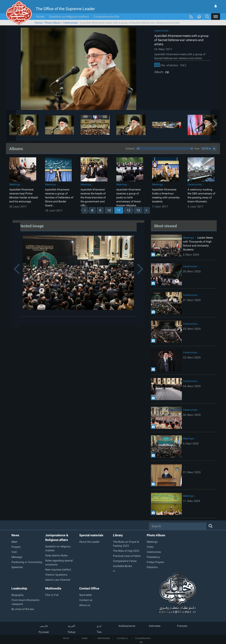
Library (118, 535)
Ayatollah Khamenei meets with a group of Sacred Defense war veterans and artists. (181, 40)
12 (128, 210)
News (15, 535)
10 (109, 210)
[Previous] (85, 210)
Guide (85, 638)
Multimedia (53, 588)
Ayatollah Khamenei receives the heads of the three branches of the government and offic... (93, 198)
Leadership (19, 588)
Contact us (122, 638)
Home (40, 17)
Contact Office (89, 588)
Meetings (15, 185)
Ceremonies (70, 23)
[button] (216, 17)
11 (119, 210)
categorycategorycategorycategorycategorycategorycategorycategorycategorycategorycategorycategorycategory (165, 149)
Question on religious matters (69, 17)
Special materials (91, 535)
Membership (104, 638)
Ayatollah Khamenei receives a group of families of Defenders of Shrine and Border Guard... (59, 198)
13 (138, 210)
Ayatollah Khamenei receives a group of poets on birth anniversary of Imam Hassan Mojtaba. (129, 198)
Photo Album (53, 23)
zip (166, 72)
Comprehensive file (106, 17)
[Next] (147, 210)
